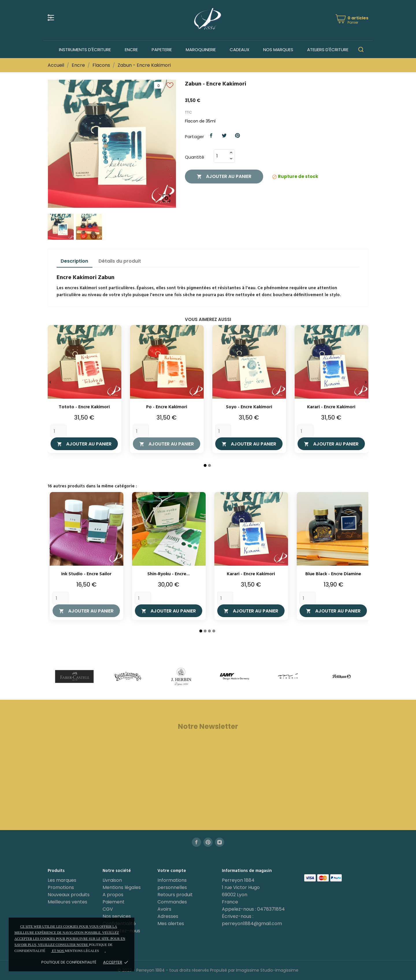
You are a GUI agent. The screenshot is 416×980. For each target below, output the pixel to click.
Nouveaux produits (69, 895)
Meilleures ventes (67, 902)
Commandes (172, 902)
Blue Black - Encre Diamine (333, 574)
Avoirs (164, 909)
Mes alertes (171, 924)
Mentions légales (122, 887)
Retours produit (175, 895)
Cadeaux (239, 50)
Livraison (112, 880)
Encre (131, 50)
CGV (108, 909)
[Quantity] (58, 431)
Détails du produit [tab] (120, 261)
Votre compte (172, 871)
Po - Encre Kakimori (167, 407)
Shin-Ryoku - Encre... (169, 574)
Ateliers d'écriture (328, 50)
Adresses (168, 916)
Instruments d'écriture (85, 50)
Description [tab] (74, 261)
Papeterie (162, 50)
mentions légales (82, 951)
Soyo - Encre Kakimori (249, 407)
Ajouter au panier (224, 176)
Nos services (117, 916)
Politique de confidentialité (69, 962)
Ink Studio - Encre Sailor (86, 574)
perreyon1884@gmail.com (252, 924)
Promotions (61, 887)
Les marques (62, 880)
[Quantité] (221, 156)
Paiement (114, 902)
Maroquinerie (201, 50)
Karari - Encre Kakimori (331, 407)
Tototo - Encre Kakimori (84, 407)
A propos (113, 895)
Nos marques (278, 50)
